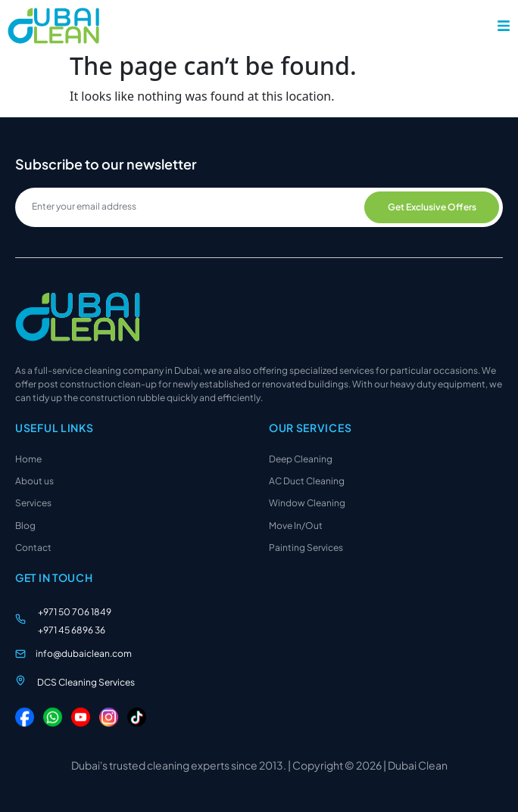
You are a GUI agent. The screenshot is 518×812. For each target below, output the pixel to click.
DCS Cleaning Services (86, 682)
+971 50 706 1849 (75, 612)
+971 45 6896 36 (72, 630)
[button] (504, 26)
